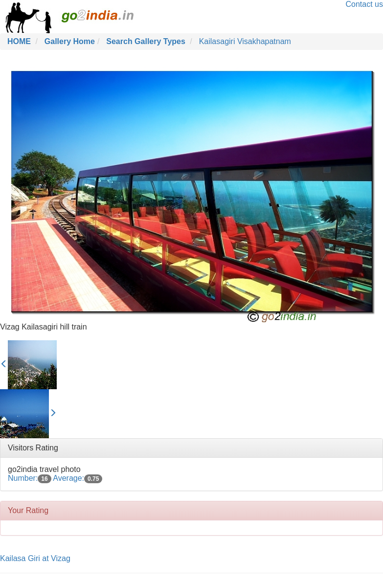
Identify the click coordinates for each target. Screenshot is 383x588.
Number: (30, 478)
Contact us (364, 4)
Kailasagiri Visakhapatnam (245, 41)
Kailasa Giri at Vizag (35, 558)
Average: (78, 478)
